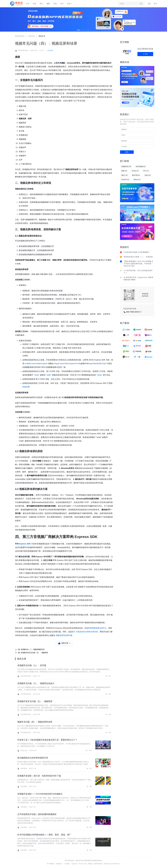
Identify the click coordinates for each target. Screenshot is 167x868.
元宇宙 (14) (135, 171)
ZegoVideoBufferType (97, 364)
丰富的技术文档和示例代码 (87, 632)
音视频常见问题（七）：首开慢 (32, 665)
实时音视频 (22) (141, 166)
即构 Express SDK (23, 544)
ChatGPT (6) (125, 179)
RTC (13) (146, 171)
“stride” (37, 375)
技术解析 (51, 50)
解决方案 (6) (136, 175)
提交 (127, 152)
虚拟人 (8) (124, 175)
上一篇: (30, 649)
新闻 (35, 4)
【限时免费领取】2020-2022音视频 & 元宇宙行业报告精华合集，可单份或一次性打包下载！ (138, 264)
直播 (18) (124, 171)
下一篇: (31, 653)
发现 (69, 4)
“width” (49, 375)
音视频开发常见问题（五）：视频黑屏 (35, 701)
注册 (149, 4)
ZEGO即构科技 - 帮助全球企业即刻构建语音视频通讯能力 (83, 860)
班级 (55, 4)
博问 (41, 4)
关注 (145, 54)
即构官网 (26, 387)
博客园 (90, 864)
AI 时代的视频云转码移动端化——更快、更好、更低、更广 (44, 835)
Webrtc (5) (137, 179)
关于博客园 (51, 864)
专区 (48, 4)
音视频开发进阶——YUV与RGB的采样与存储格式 (40, 794)
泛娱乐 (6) (148, 175)
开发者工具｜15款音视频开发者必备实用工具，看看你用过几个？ (47, 740)
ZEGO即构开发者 (145, 49)
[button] (78, 30)
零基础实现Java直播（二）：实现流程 (138, 257)
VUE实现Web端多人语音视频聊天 (137, 252)
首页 (28, 4)
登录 (155, 4)
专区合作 (74, 864)
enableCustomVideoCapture (36, 364)
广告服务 (67, 864)
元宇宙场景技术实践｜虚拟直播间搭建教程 (37, 814)
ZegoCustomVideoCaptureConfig (68, 364)
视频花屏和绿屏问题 (64, 635)
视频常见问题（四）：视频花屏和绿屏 (35, 722)
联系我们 (59, 864)
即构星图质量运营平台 (97, 628)
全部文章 (32, 36)
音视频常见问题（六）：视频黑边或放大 (36, 683)
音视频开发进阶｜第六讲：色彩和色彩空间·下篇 (39, 776)
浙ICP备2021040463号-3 (112, 864)
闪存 (62, 4)
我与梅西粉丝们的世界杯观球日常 (33, 758)
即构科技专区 (20, 36)
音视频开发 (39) (126, 166)
